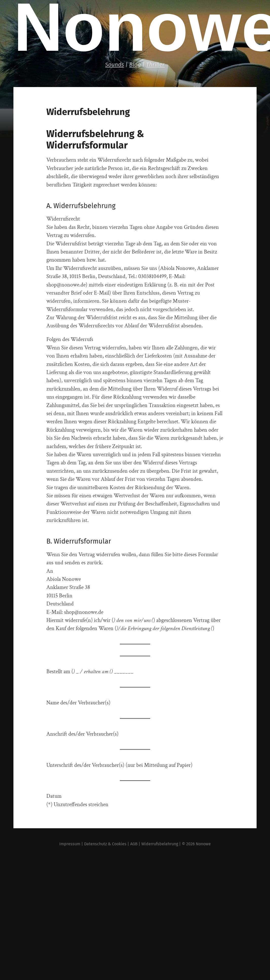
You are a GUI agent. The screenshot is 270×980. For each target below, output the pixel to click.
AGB (134, 844)
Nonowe (203, 844)
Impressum (70, 844)
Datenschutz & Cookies (105, 844)
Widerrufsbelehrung (160, 844)
